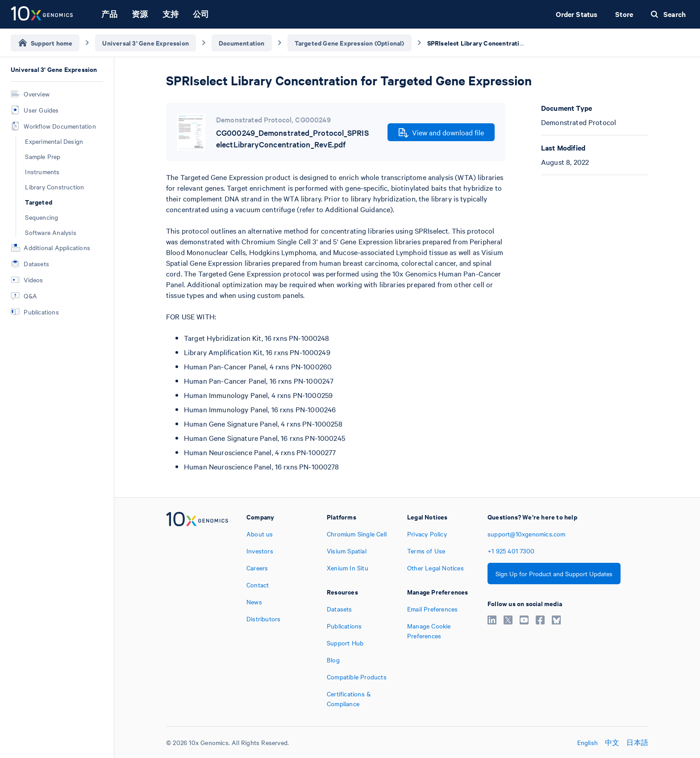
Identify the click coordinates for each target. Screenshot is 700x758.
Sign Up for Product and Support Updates (554, 574)
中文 (612, 742)
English (587, 742)
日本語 (637, 742)
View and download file (441, 133)
